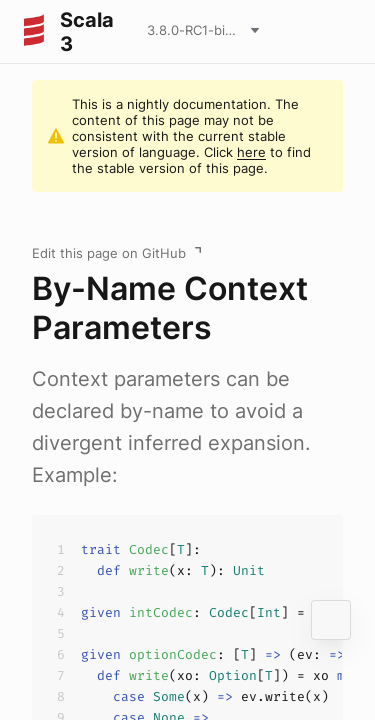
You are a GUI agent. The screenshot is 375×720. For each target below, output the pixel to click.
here (251, 152)
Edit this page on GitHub (109, 253)
